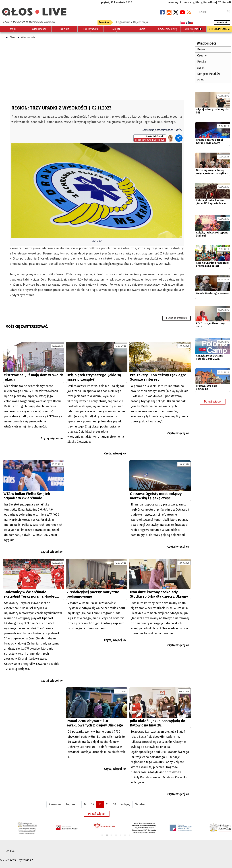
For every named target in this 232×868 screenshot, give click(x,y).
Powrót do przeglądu (176, 318)
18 (115, 804)
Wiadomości (29, 37)
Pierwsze (55, 804)
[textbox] (211, 12)
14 (85, 804)
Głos (12, 37)
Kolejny (125, 804)
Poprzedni (72, 804)
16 (100, 804)
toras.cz (28, 860)
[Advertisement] (97, 71)
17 (107, 804)
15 (93, 804)
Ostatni (140, 804)
